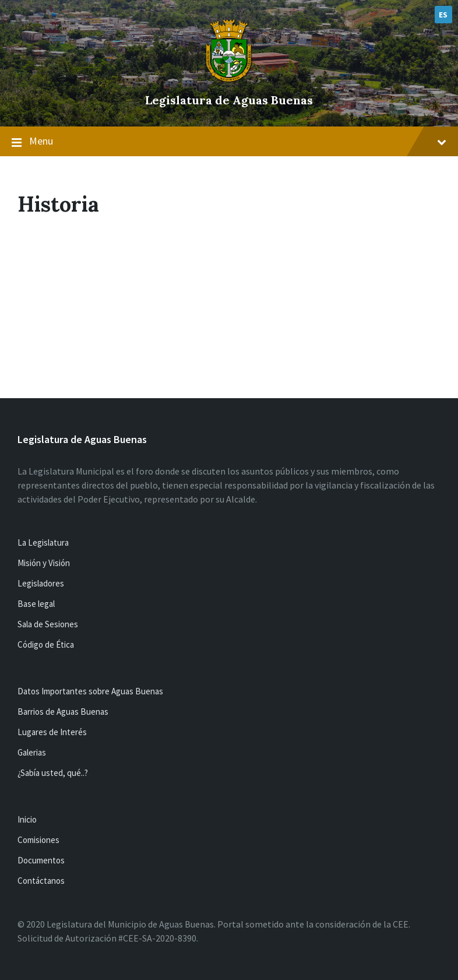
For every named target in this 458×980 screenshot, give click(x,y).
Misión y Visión (44, 563)
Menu (229, 142)
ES (443, 15)
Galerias (32, 752)
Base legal (36, 604)
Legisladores (41, 583)
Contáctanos (41, 881)
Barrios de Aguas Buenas (63, 712)
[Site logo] (229, 80)
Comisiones (38, 840)
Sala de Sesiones (48, 624)
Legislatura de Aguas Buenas (229, 100)
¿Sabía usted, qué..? (53, 773)
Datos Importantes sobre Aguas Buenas (90, 691)
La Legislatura (43, 542)
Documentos (41, 860)
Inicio (27, 819)
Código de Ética (46, 644)
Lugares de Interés (52, 732)
